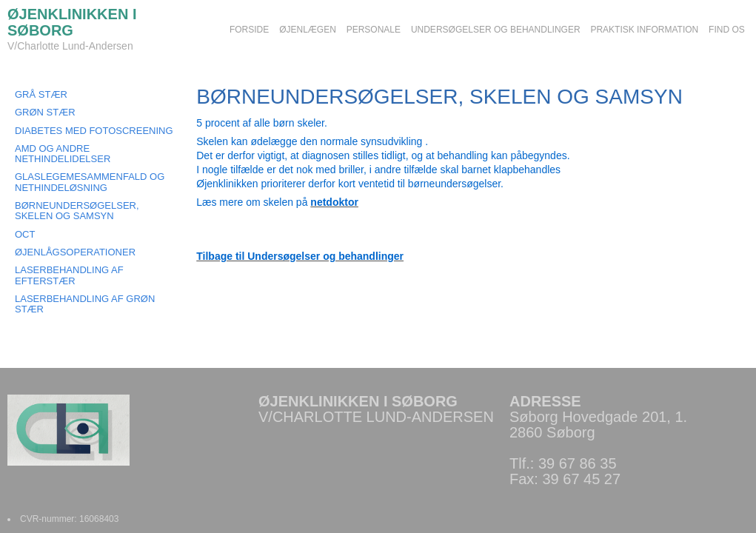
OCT (25, 234)
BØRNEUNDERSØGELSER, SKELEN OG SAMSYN (77, 211)
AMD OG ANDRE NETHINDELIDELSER (63, 154)
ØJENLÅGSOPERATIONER (75, 252)
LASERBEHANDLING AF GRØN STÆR (85, 304)
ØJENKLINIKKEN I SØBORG (72, 22)
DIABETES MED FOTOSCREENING (94, 131)
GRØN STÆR (45, 112)
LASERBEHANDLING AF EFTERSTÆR (69, 275)
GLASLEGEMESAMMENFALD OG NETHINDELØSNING (90, 182)
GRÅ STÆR (41, 94)
